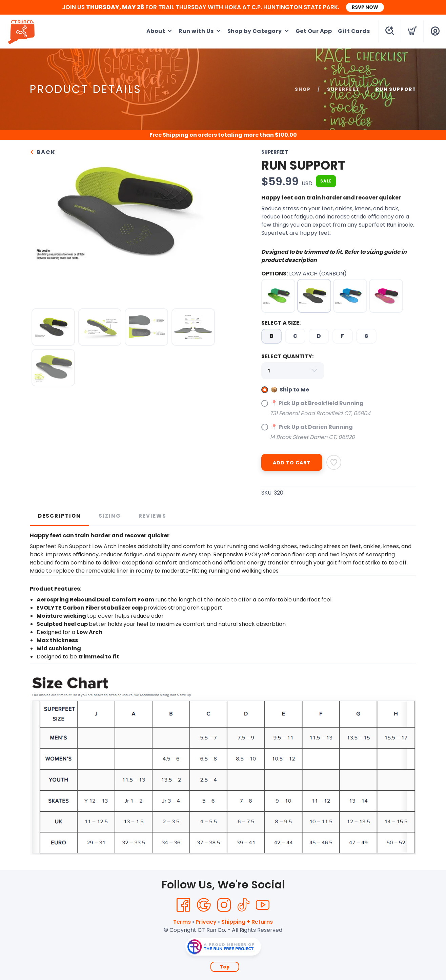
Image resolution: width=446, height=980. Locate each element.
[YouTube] (263, 905)
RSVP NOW (365, 7)
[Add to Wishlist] (334, 462)
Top (225, 967)
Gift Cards (354, 31)
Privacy (206, 922)
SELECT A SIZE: (281, 323)
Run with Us (196, 31)
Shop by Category (255, 31)
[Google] (204, 905)
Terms (182, 922)
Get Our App (314, 31)
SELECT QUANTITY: (287, 356)
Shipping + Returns (247, 922)
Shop (303, 89)
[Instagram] (224, 905)
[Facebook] (183, 905)
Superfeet (343, 89)
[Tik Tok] (243, 905)
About (156, 31)
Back (43, 152)
